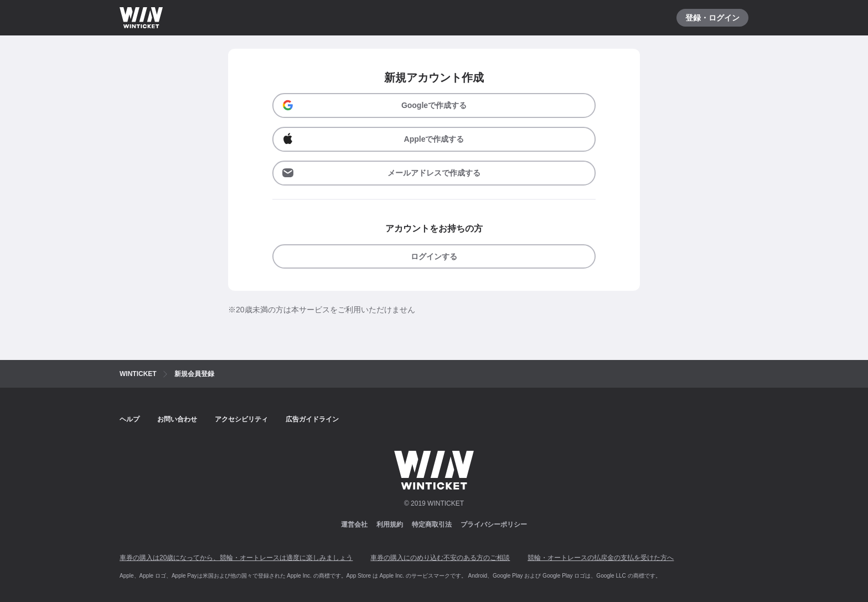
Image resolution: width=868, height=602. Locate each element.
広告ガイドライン (312, 419)
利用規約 (390, 524)
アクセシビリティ (241, 419)
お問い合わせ (177, 419)
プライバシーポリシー (494, 524)
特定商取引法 (432, 524)
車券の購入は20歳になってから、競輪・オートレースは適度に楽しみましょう (236, 558)
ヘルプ (130, 419)
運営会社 (354, 524)
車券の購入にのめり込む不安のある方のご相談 (440, 558)
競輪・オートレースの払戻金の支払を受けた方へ (601, 558)
